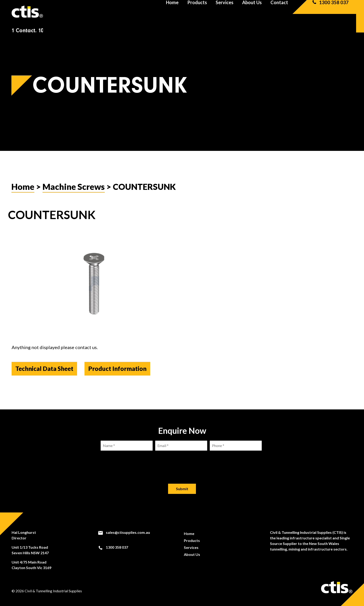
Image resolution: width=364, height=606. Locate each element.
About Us (252, 12)
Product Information (117, 369)
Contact (279, 12)
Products (197, 12)
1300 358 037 (330, 12)
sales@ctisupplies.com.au (124, 532)
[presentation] (182, 463)
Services (224, 12)
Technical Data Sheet (44, 369)
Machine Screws (74, 187)
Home (172, 12)
